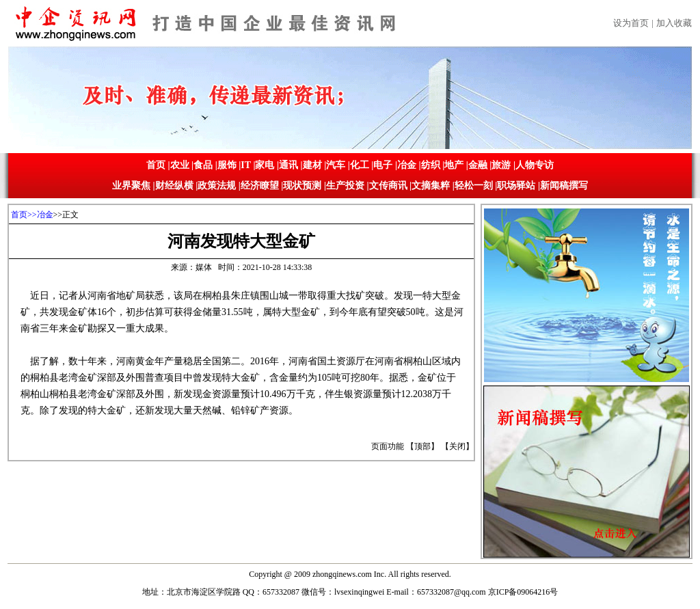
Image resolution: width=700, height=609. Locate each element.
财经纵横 (174, 186)
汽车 (336, 165)
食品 (203, 165)
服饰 (227, 165)
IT (246, 165)
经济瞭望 (260, 186)
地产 (454, 165)
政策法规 (217, 186)
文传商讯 (388, 186)
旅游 (501, 165)
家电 (265, 165)
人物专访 (535, 165)
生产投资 (345, 186)
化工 (360, 165)
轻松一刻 (474, 186)
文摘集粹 (431, 186)
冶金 (407, 165)
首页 (156, 165)
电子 (383, 165)
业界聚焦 (131, 186)
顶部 (422, 446)
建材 (312, 165)
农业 (180, 165)
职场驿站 (516, 186)
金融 (478, 165)
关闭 (457, 446)
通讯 (288, 165)
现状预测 (302, 186)
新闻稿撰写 (564, 186)
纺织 (431, 165)
